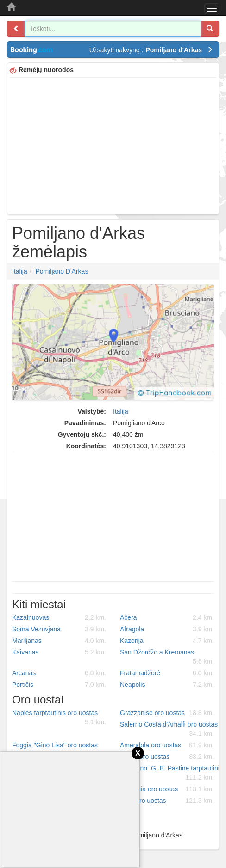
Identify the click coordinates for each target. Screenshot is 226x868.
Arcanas (59, 673)
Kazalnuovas (59, 617)
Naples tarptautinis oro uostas (59, 718)
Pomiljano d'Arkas (62, 271)
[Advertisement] (113, 145)
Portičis (59, 685)
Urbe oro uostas (167, 801)
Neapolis (167, 685)
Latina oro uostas (167, 757)
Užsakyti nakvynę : (151, 50)
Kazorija (167, 641)
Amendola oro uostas (167, 745)
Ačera (167, 617)
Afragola (167, 629)
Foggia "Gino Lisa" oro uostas (59, 750)
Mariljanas (59, 641)
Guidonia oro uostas (167, 789)
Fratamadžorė (167, 673)
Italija (20, 271)
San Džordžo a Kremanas (167, 657)
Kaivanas (59, 652)
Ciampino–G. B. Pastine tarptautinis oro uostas (170, 773)
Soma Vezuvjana (59, 629)
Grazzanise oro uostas (167, 713)
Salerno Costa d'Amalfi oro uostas (169, 729)
